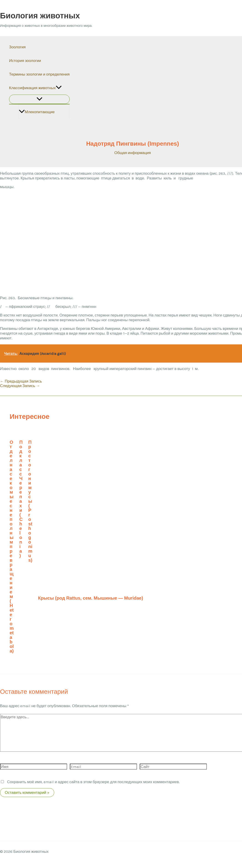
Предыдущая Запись (21, 381)
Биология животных (40, 16)
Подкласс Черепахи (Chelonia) (21, 499)
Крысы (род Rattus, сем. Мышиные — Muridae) (91, 598)
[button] (59, 88)
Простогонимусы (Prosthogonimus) (30, 501)
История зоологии (25, 61)
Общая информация (133, 153)
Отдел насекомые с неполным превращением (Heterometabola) (12, 547)
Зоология (17, 47)
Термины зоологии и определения (39, 74)
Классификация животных (35, 88)
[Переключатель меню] (39, 99)
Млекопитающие (37, 112)
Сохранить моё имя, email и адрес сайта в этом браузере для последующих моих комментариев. (93, 782)
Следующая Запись (20, 386)
